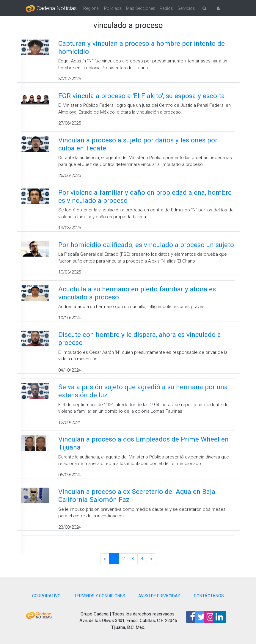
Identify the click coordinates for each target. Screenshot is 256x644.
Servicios (186, 8)
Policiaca (113, 8)
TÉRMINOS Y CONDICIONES (100, 596)
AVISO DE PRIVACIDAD (159, 596)
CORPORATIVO (46, 596)
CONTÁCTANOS (209, 596)
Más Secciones (141, 8)
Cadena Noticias (51, 9)
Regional (91, 8)
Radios (166, 8)
